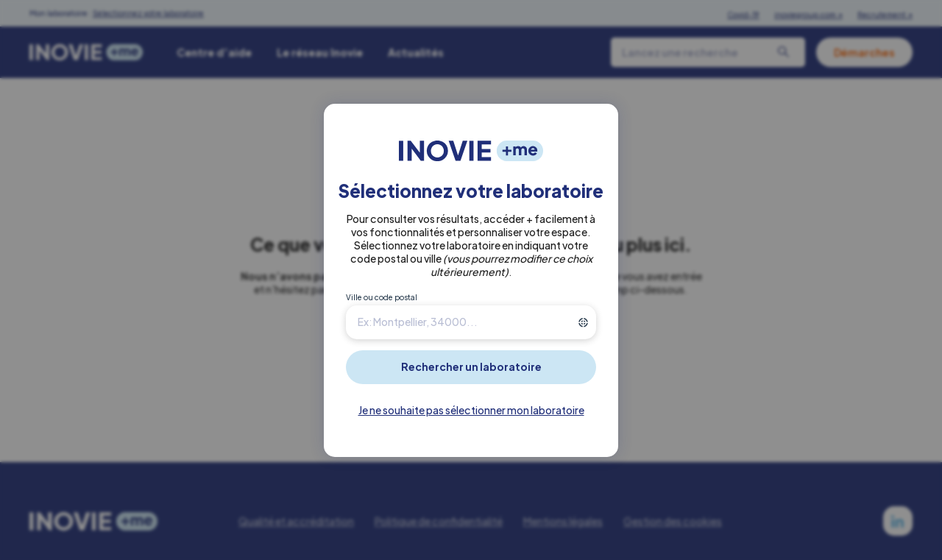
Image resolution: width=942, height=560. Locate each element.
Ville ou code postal (382, 297)
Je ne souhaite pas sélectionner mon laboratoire (471, 410)
